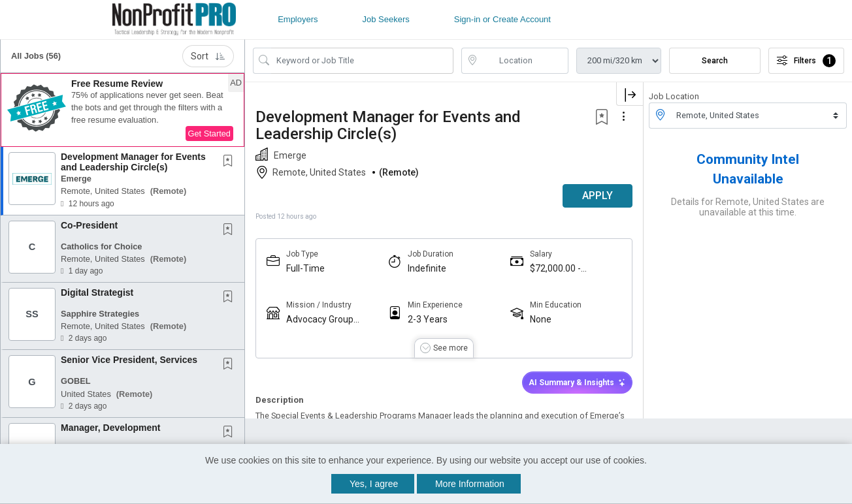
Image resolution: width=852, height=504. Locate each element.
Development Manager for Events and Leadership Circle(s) (133, 162)
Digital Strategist (97, 292)
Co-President (89, 225)
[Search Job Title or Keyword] (362, 61)
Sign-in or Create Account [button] (502, 19)
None (541, 319)
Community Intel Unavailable (748, 169)
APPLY (598, 196)
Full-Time (305, 268)
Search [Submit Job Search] (715, 61)
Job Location (674, 96)
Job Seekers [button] (386, 19)
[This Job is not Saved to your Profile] (231, 162)
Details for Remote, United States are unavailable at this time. (748, 207)
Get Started (209, 134)
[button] (123, 110)
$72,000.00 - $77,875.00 (555, 269)
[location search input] (524, 61)
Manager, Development (111, 428)
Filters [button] (806, 61)
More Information (470, 484)
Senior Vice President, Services (129, 360)
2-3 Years (428, 319)
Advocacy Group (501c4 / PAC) (320, 320)
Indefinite (427, 268)
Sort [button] (208, 56)
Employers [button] (298, 19)
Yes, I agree (374, 484)
